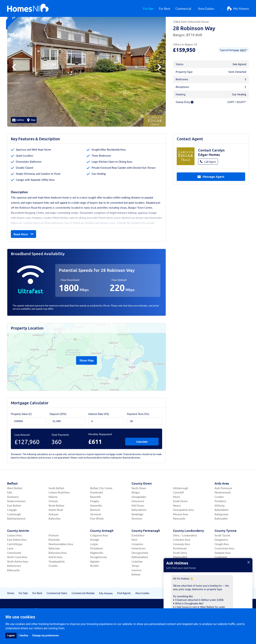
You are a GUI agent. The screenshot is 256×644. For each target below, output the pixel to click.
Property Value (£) (21, 432)
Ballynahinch (139, 527)
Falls (10, 510)
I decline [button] (24, 635)
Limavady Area (181, 562)
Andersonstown (16, 519)
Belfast (12, 501)
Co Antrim (18, 548)
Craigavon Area (99, 553)
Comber (219, 514)
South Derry (180, 570)
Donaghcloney (99, 575)
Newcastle (179, 536)
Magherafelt (180, 575)
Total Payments (60, 452)
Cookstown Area (224, 566)
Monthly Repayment (100, 452)
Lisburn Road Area (59, 510)
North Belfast (56, 523)
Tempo (135, 583)
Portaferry (220, 519)
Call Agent (208, 179)
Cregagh (12, 527)
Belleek (136, 592)
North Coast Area (17, 575)
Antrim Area (55, 575)
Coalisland (221, 575)
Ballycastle (13, 588)
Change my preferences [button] (45, 635)
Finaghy (95, 519)
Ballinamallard (140, 575)
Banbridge (137, 532)
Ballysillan (54, 536)
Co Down (142, 501)
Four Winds (97, 536)
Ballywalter (221, 536)
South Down (180, 519)
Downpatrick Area (183, 527)
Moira (176, 514)
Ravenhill (95, 514)
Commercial (185, 9)
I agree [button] (11, 635)
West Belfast (15, 506)
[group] (86, 85)
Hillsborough (181, 506)
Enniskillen (138, 553)
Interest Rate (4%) (99, 432)
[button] (159, 85)
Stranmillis (96, 523)
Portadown (97, 566)
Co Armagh (102, 548)
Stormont (96, 532)
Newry (177, 523)
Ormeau (53, 519)
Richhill (94, 583)
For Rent (165, 9)
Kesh (134, 557)
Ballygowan (221, 532)
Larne (10, 566)
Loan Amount (22, 452)
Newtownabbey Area (61, 562)
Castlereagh (14, 532)
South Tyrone (222, 553)
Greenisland (14, 570)
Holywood (138, 519)
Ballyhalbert (222, 527)
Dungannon (221, 557)
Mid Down (138, 523)
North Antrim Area (18, 579)
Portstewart (180, 566)
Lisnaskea (137, 562)
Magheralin (97, 570)
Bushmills (54, 557)
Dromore (137, 536)
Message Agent (211, 195)
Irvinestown (138, 566)
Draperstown (181, 579)
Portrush (54, 553)
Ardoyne (54, 532)
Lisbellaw (137, 579)
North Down (139, 506)
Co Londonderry (188, 548)
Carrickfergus (15, 562)
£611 (243, 68)
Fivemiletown (223, 579)
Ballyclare (54, 566)
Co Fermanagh (146, 548)
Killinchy (220, 523)
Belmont (95, 527)
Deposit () (58, 432)
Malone (53, 514)
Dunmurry (13, 514)
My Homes (238, 9)
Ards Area (222, 501)
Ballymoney (14, 583)
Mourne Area (181, 532)
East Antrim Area (17, 557)
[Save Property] (237, 28)
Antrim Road (56, 527)
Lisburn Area (14, 553)
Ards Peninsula (223, 506)
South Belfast (56, 506)
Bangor (136, 510)
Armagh (95, 557)
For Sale (148, 9)
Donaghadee (139, 514)
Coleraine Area (182, 557)
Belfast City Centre (101, 506)
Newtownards (223, 510)
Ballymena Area (58, 570)
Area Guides (208, 9)
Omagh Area (222, 562)
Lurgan (94, 562)
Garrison (137, 588)
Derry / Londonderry (185, 553)
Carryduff (178, 510)
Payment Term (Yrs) (138, 432)
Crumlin (53, 583)
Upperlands (180, 583)
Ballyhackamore (16, 536)
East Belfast (14, 523)
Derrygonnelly (140, 570)
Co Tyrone (226, 548)
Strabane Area (222, 570)
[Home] (28, 9)
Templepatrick (57, 579)
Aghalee (95, 579)
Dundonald (96, 510)
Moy (217, 583)
